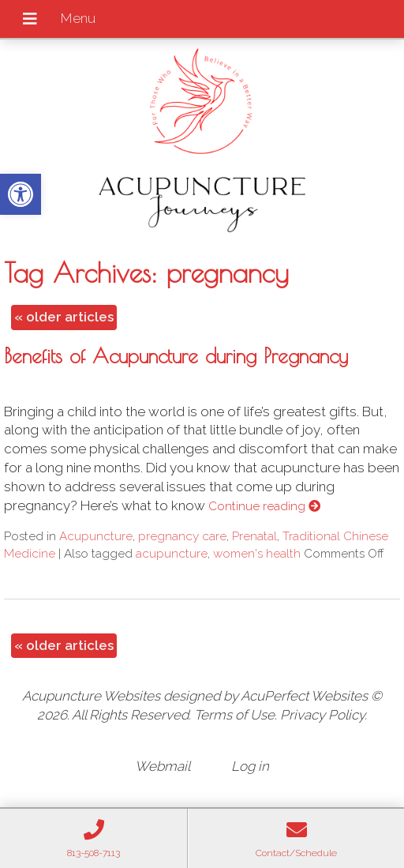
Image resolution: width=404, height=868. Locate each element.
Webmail (163, 766)
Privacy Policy (322, 715)
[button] (21, 194)
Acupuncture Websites (91, 696)
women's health (257, 554)
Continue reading (264, 506)
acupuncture (172, 554)
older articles (64, 317)
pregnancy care (182, 536)
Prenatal (254, 536)
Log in (250, 766)
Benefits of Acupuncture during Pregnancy (176, 355)
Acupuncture (96, 536)
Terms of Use (234, 715)
